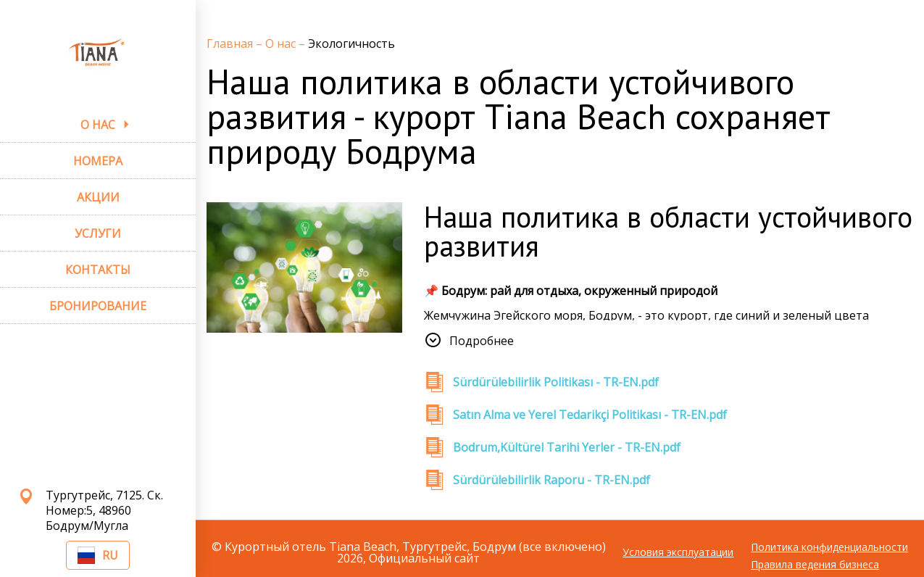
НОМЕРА (98, 161)
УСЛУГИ (98, 233)
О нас (282, 43)
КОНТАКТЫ (98, 270)
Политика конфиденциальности (829, 547)
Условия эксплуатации (678, 552)
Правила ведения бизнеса (815, 565)
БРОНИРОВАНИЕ (98, 306)
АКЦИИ (98, 197)
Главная (231, 43)
